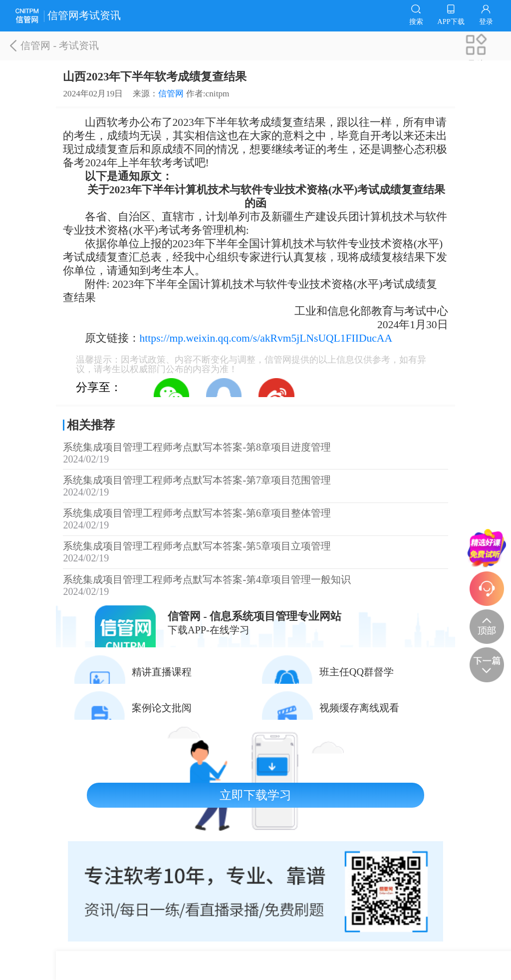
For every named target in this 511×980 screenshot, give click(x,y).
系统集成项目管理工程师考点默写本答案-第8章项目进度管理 (255, 453)
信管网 (31, 45)
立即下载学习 (255, 795)
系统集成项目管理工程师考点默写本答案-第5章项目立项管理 (255, 552)
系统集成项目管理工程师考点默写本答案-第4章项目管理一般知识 (255, 586)
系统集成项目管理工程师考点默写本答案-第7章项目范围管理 (255, 486)
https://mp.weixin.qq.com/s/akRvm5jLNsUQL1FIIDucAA (266, 338)
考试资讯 (79, 45)
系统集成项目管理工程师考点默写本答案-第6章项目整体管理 (255, 519)
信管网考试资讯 (68, 16)
